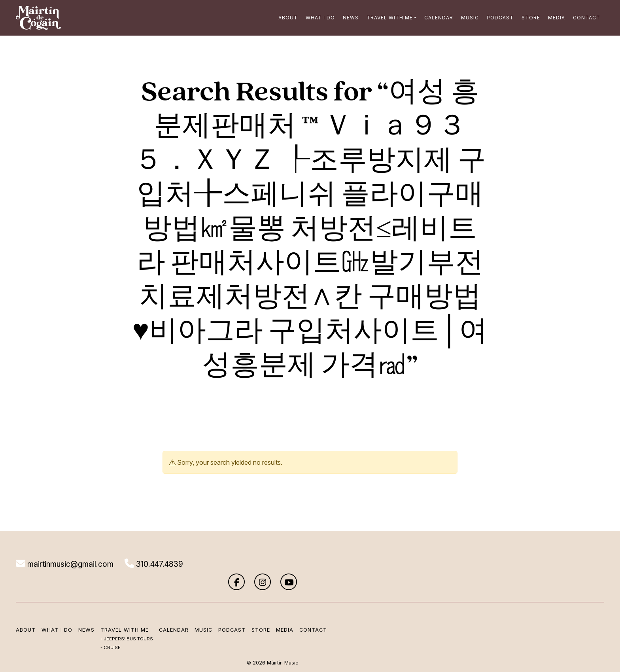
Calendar (437, 18)
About (286, 18)
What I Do (318, 18)
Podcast (498, 18)
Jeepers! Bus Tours (130, 624)
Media (555, 18)
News (349, 18)
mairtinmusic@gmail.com (67, 564)
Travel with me (388, 18)
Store (529, 18)
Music (468, 18)
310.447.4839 (159, 564)
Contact (585, 18)
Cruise (114, 632)
